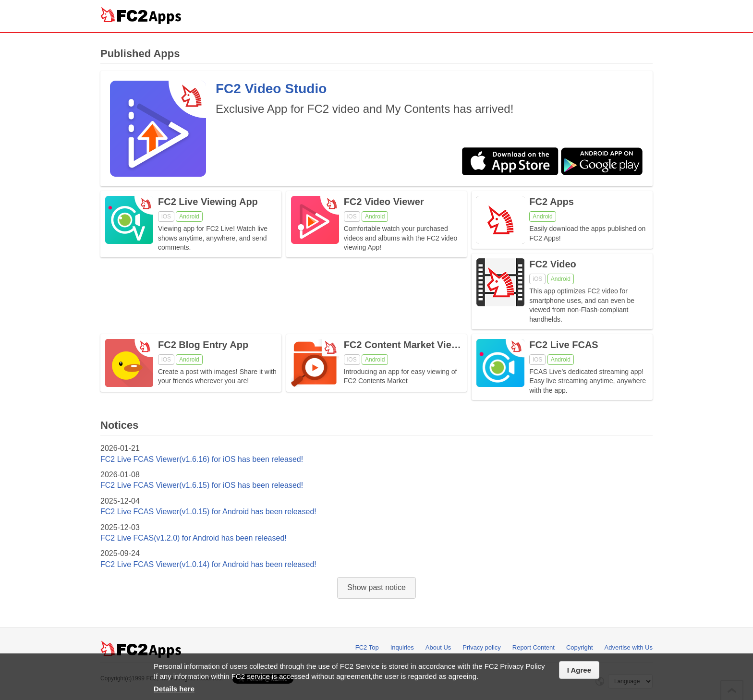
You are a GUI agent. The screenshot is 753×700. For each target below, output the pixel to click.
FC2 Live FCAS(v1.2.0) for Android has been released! (194, 538)
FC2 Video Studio (271, 89)
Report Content (534, 647)
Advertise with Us (629, 647)
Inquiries (402, 647)
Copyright (580, 647)
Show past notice (376, 587)
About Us (438, 647)
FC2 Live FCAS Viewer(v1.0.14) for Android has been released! (208, 564)
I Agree (579, 670)
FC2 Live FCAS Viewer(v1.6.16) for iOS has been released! (202, 459)
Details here (174, 689)
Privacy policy (481, 647)
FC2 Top (367, 647)
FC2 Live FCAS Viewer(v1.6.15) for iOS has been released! (202, 485)
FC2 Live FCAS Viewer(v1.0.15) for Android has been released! (208, 512)
